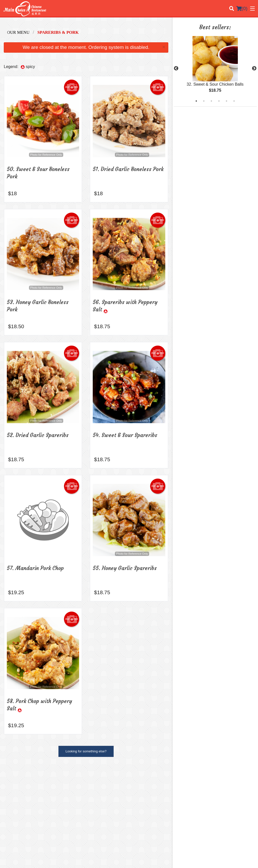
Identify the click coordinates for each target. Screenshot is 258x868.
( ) (242, 9)
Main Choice (21, 778)
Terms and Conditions (211, 791)
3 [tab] (211, 101)
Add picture (72, 87)
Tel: (146, 822)
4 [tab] (219, 101)
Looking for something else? (86, 751)
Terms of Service (137, 860)
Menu (137, 784)
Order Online (142, 791)
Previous (176, 69)
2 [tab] (204, 101)
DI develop (137, 846)
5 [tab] (227, 101)
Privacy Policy (206, 797)
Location (202, 784)
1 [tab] (196, 101)
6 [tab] (234, 101)
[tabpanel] (215, 69)
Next (254, 69)
